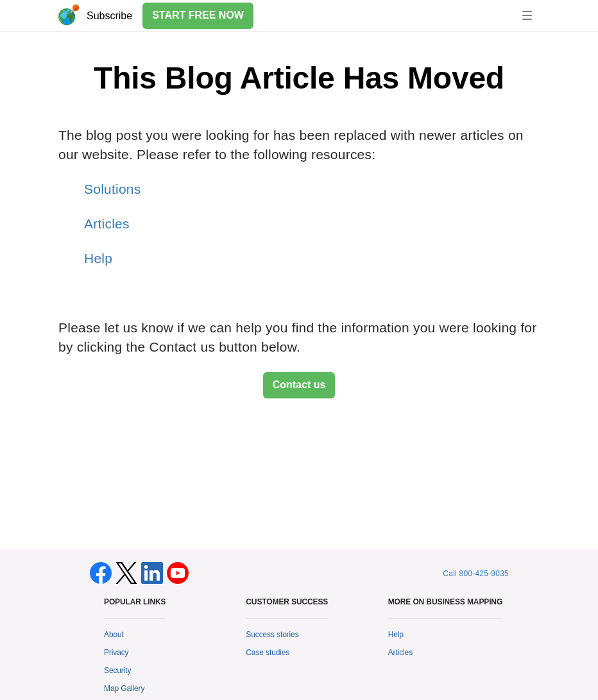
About (114, 635)
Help (98, 258)
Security (117, 670)
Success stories (272, 635)
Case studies (268, 653)
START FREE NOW (198, 15)
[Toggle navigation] (527, 15)
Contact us (299, 385)
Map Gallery (124, 688)
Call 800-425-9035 (476, 574)
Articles (107, 224)
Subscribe (109, 16)
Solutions (112, 189)
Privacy (116, 653)
